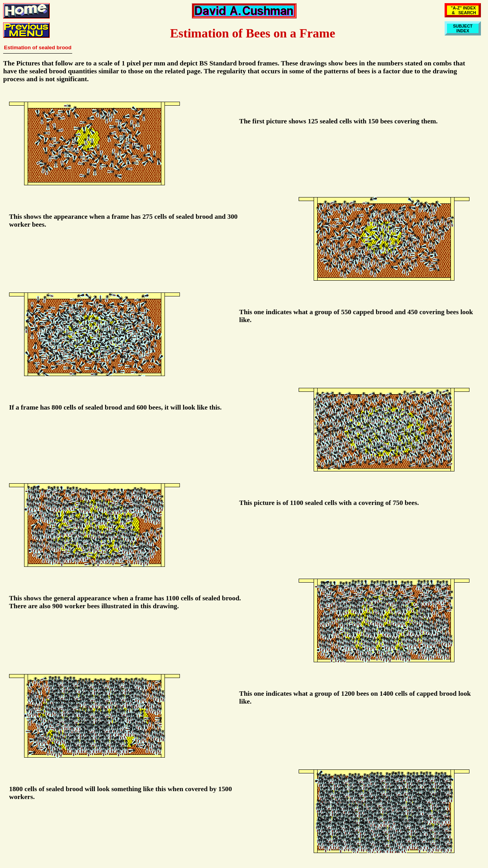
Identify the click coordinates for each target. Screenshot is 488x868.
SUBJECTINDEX (463, 28)
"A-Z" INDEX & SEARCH (463, 10)
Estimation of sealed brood (38, 47)
